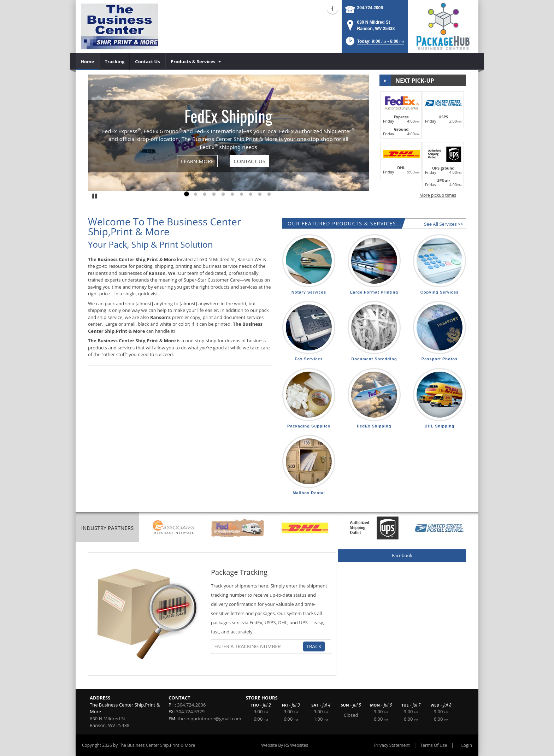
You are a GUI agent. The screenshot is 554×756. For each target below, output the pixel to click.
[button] (374, 43)
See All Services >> (444, 224)
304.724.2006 (370, 8)
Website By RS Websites (285, 745)
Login (467, 745)
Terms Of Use (434, 745)
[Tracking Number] (259, 646)
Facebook (402, 555)
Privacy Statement (392, 745)
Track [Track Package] (314, 646)
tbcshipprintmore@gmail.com (210, 719)
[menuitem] (87, 61)
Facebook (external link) (332, 8)
